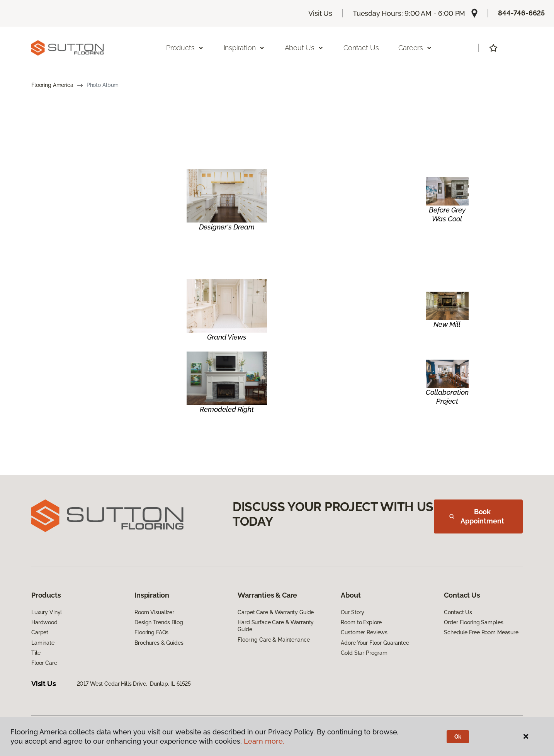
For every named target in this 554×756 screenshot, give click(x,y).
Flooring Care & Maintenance (274, 640)
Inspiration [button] (244, 48)
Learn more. (264, 741)
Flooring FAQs (151, 632)
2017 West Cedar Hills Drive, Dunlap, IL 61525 (134, 684)
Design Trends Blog (159, 622)
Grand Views (227, 337)
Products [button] (185, 48)
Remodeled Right (227, 409)
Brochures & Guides (159, 643)
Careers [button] (415, 48)
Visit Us (320, 13)
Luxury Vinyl (47, 612)
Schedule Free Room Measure (481, 632)
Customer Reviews (364, 632)
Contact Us (361, 48)
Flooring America (52, 85)
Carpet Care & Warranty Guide (276, 612)
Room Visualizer (154, 612)
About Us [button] (304, 48)
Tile (36, 653)
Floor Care (44, 663)
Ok (458, 737)
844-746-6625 (521, 13)
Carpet (40, 632)
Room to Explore (361, 622)
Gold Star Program (364, 653)
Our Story (353, 612)
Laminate (43, 643)
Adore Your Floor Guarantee (375, 643)
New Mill (447, 324)
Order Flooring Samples (473, 622)
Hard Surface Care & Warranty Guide (276, 626)
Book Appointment (477, 516)
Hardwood (44, 622)
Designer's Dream (227, 227)
